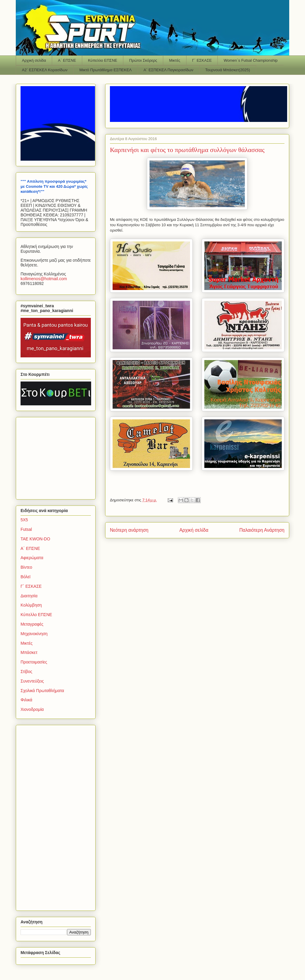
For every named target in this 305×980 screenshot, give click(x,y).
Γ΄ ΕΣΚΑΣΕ (202, 60)
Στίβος (26, 672)
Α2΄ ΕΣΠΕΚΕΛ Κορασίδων (45, 70)
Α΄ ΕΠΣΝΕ (67, 60)
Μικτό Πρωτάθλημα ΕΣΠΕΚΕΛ (105, 70)
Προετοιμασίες (34, 662)
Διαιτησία (29, 596)
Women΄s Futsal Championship (251, 60)
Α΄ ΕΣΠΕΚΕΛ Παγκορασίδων (168, 70)
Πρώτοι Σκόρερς (143, 60)
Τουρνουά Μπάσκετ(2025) (228, 70)
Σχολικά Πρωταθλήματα (42, 691)
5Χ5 (24, 520)
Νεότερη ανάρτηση (129, 530)
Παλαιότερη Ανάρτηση (262, 530)
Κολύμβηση (31, 605)
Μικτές (175, 60)
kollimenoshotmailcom (44, 279)
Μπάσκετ (29, 652)
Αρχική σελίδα (34, 60)
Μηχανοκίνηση (34, 634)
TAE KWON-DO (35, 539)
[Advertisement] (58, 457)
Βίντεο (26, 567)
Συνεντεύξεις (32, 681)
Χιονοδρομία (32, 709)
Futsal (26, 529)
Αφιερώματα (32, 558)
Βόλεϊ (25, 577)
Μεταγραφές (32, 624)
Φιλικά (26, 700)
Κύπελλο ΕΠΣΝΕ (102, 60)
